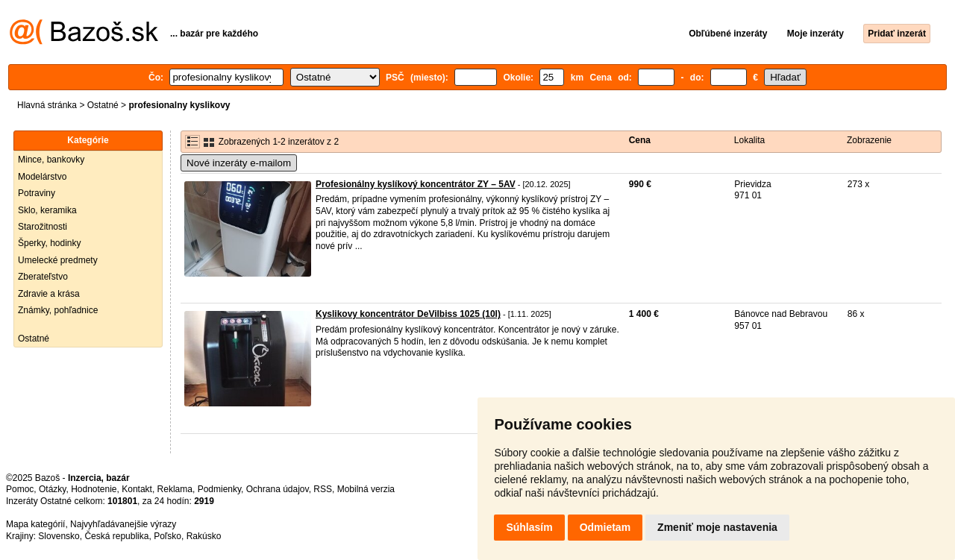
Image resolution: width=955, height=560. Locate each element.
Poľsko (167, 536)
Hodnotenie (94, 489)
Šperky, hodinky (50, 243)
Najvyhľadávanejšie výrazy (123, 524)
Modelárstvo (42, 177)
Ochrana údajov (278, 489)
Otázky (52, 489)
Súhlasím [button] (529, 527)
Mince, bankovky (51, 160)
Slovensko (59, 536)
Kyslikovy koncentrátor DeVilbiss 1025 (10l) (408, 314)
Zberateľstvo (43, 277)
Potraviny (37, 193)
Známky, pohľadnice (58, 310)
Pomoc (20, 489)
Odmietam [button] (605, 527)
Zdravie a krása (49, 294)
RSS (323, 489)
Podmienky (219, 489)
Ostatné (103, 105)
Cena (640, 140)
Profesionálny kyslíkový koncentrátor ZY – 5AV (416, 184)
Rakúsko (204, 536)
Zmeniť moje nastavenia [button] (717, 527)
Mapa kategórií (35, 524)
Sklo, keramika (47, 210)
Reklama (175, 489)
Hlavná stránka (47, 105)
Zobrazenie (869, 140)
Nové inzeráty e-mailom (239, 163)
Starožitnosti (43, 227)
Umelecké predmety (58, 260)
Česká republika (116, 536)
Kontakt (137, 489)
